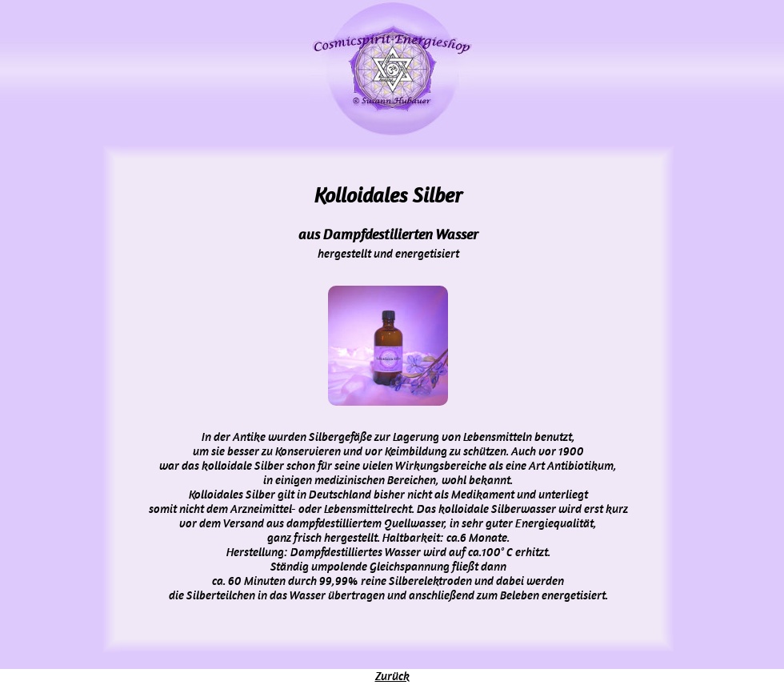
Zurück (392, 676)
